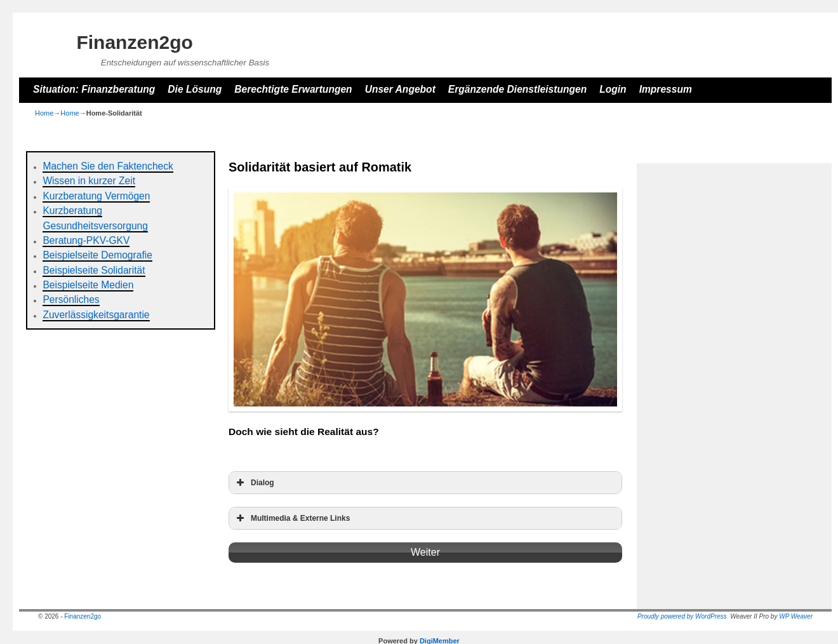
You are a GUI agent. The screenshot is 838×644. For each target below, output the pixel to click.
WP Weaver (796, 616)
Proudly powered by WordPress (682, 616)
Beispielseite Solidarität (94, 270)
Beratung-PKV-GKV (86, 240)
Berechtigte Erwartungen (293, 89)
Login (613, 89)
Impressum (666, 89)
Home (44, 113)
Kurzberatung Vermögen (96, 196)
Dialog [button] (254, 483)
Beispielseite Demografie (97, 255)
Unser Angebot (400, 89)
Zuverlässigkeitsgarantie (96, 315)
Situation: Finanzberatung (94, 89)
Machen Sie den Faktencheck (108, 166)
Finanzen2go (134, 42)
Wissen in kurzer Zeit (89, 181)
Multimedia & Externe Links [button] (292, 518)
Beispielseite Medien (88, 285)
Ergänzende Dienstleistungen (517, 89)
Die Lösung (195, 89)
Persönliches (71, 299)
